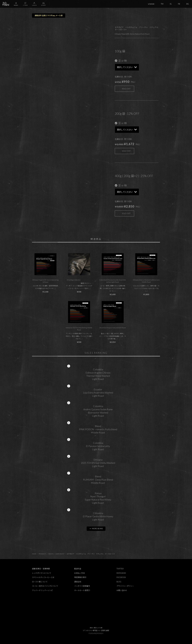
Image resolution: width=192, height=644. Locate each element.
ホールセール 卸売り (82, 590)
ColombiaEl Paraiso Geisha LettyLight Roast (98, 446)
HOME (34, 554)
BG (188, 4)
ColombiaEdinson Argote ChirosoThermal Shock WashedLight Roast (98, 374)
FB (179, 4)
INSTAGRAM (121, 573)
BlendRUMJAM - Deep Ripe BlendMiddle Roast (98, 480)
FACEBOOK (121, 577)
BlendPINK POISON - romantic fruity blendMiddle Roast (98, 429)
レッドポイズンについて (42, 573)
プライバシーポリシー (125, 586)
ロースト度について (40, 582)
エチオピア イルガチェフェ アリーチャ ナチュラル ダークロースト (91, 554)
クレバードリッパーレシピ (42, 590)
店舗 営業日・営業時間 (41, 569)
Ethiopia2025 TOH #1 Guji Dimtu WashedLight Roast (98, 463)
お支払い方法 (79, 573)
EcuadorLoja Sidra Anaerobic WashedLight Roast (98, 393)
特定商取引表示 (80, 577)
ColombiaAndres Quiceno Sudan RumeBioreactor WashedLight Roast (98, 411)
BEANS (51, 554)
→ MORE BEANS (96, 529)
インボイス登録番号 (82, 586)
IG (171, 4)
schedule (151, 4)
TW (162, 4)
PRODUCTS (42, 554)
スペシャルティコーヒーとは (43, 577)
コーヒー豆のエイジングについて (45, 586)
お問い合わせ (122, 590)
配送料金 (78, 569)
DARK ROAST (60, 554)
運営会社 (78, 582)
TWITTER (120, 569)
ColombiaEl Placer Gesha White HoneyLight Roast (98, 516)
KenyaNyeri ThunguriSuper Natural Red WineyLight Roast (98, 498)
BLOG (119, 582)
